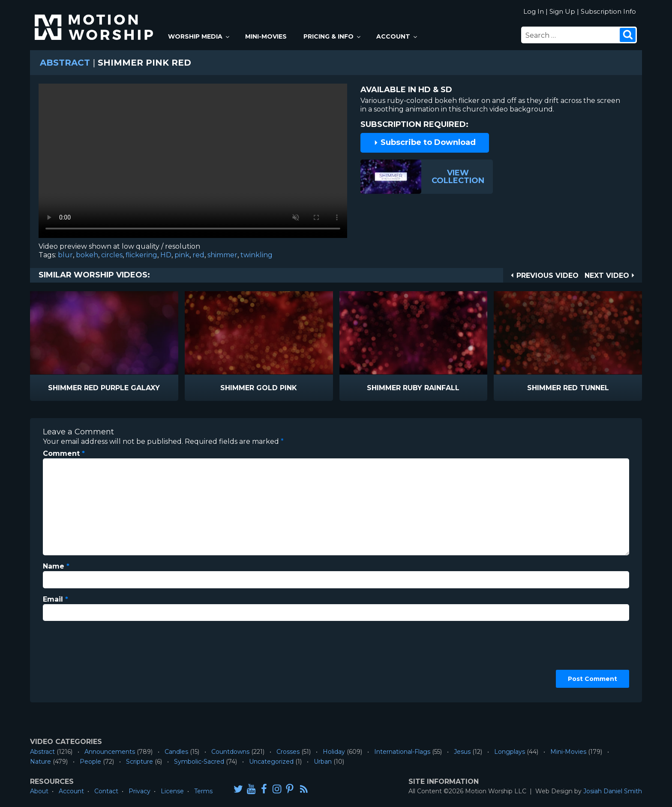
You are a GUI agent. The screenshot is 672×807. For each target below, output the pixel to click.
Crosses (288, 752)
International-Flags (402, 752)
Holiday (334, 752)
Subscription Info (608, 11)
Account (397, 36)
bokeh (87, 255)
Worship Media (199, 36)
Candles (176, 752)
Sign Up (562, 11)
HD (166, 255)
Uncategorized (271, 762)
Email (55, 599)
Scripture (139, 762)
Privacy (139, 791)
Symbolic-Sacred (199, 762)
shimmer (222, 255)
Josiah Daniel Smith (613, 791)
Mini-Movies (266, 36)
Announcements (110, 752)
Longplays (510, 752)
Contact (106, 791)
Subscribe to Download (425, 142)
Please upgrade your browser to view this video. (193, 163)
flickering (141, 255)
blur (65, 255)
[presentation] (78, 659)
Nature (40, 762)
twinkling (256, 255)
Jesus (462, 752)
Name (56, 566)
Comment (64, 453)
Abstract (65, 63)
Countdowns (230, 752)
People (90, 762)
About (39, 791)
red (198, 255)
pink (182, 255)
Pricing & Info (333, 36)
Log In (534, 11)
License (172, 791)
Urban (323, 762)
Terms (203, 791)
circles (112, 255)
